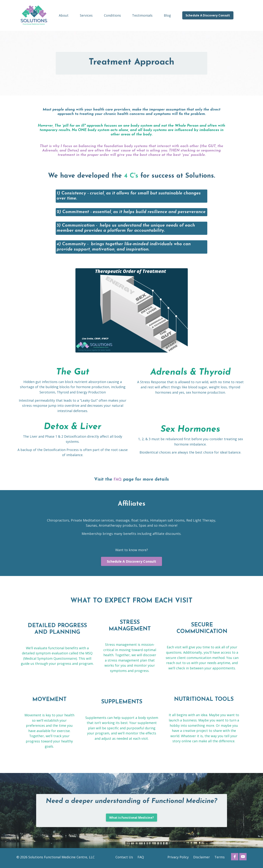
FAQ (118, 480)
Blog (167, 15)
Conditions (112, 15)
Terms (220, 859)
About (64, 15)
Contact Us (124, 859)
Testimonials (142, 15)
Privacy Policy (178, 859)
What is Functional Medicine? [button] (131, 819)
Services (86, 15)
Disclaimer (202, 859)
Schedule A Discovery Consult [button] (208, 15)
